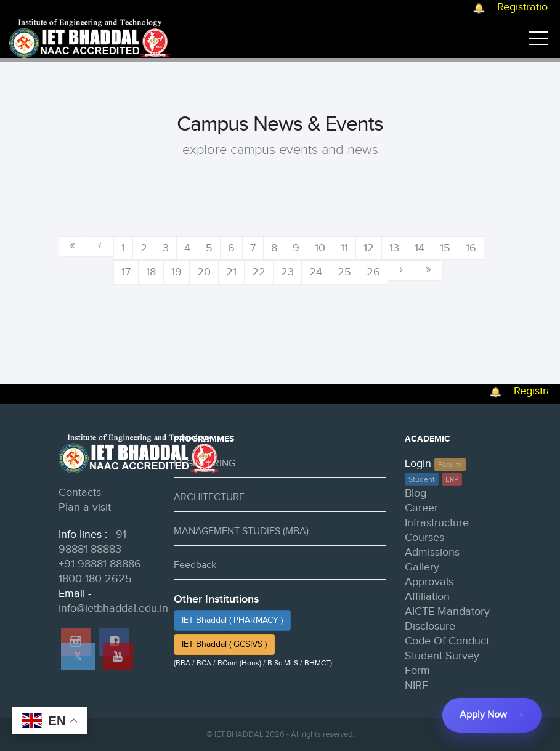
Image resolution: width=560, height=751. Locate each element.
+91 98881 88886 (100, 564)
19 (177, 272)
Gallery (422, 567)
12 (369, 248)
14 (420, 248)
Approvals (429, 582)
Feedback (195, 565)
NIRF (416, 685)
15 (445, 248)
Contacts (80, 493)
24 (316, 272)
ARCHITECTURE (209, 497)
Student (422, 479)
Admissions (432, 552)
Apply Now (483, 715)
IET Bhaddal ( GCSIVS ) (224, 644)
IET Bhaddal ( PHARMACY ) (232, 620)
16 (471, 248)
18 (151, 272)
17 (126, 272)
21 (231, 272)
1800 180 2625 (95, 579)
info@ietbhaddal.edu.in (113, 608)
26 (373, 272)
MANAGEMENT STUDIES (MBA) (241, 531)
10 (320, 248)
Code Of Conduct (447, 641)
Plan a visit (85, 507)
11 (344, 248)
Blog (416, 493)
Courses (424, 538)
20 (204, 272)
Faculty (450, 465)
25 (344, 272)
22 (259, 272)
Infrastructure (437, 523)
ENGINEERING (205, 464)
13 (394, 248)
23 (287, 272)
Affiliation (427, 597)
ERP (452, 479)
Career (421, 508)
